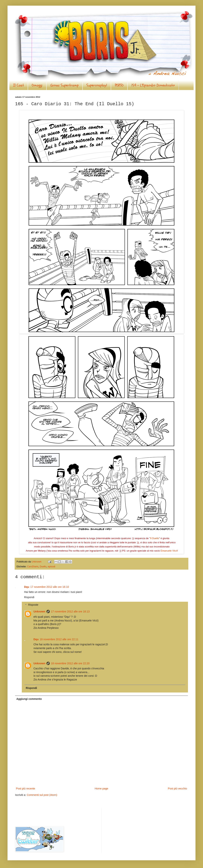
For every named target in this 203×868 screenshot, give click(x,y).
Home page (101, 789)
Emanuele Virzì (169, 551)
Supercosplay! (97, 85)
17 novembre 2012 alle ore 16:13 (70, 611)
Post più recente (25, 789)
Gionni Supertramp (64, 85)
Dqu (27, 587)
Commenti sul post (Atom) (42, 795)
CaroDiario (33, 567)
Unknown (39, 611)
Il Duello (155, 538)
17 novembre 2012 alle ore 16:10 (50, 587)
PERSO (119, 85)
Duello (43, 567)
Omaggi (37, 85)
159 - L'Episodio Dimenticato (153, 85)
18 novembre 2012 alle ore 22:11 (59, 639)
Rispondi (29, 597)
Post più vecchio (177, 789)
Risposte (33, 605)
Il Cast (19, 85)
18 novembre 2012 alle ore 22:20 (70, 663)
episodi (52, 567)
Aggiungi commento (29, 699)
